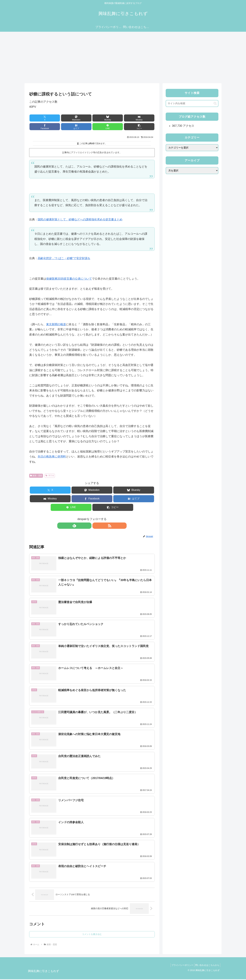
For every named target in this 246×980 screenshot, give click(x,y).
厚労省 (50, 476)
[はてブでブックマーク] (145, 118)
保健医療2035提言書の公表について (69, 279)
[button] (102, 127)
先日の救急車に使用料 (52, 457)
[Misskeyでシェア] (102, 118)
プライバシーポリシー (180, 966)
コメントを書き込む (92, 935)
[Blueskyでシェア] (81, 118)
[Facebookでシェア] (124, 118)
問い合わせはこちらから (206, 966)
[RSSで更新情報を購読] (96, 526)
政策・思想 (36, 476)
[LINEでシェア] (81, 127)
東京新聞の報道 (56, 324)
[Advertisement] (123, 57)
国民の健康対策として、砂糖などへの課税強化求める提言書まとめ (80, 219)
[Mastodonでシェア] (60, 118)
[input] (192, 103)
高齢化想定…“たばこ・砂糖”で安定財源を (64, 258)
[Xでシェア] (39, 118)
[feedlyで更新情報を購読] (88, 526)
